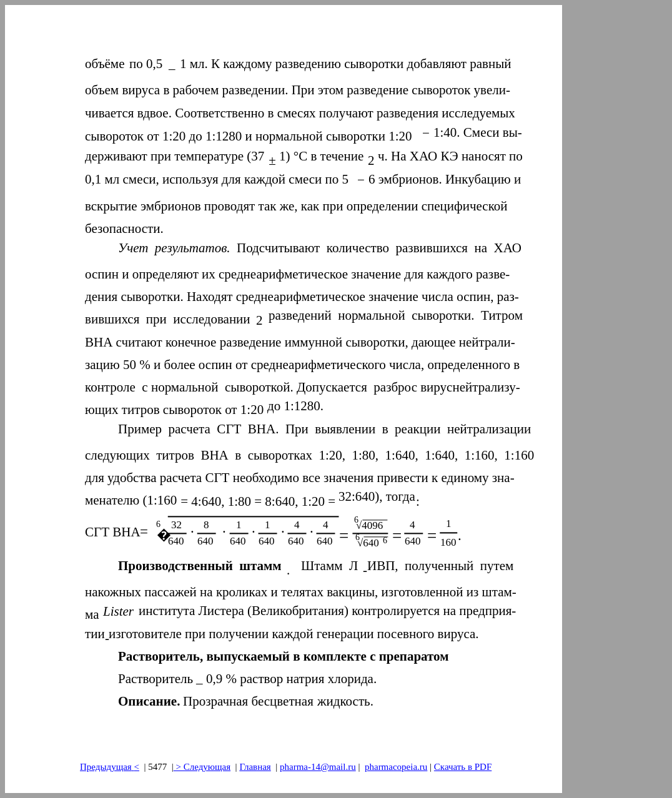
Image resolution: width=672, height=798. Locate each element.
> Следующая (202, 767)
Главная (255, 767)
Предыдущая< (110, 767)
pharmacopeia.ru (396, 767)
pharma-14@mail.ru (318, 767)
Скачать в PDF (463, 767)
